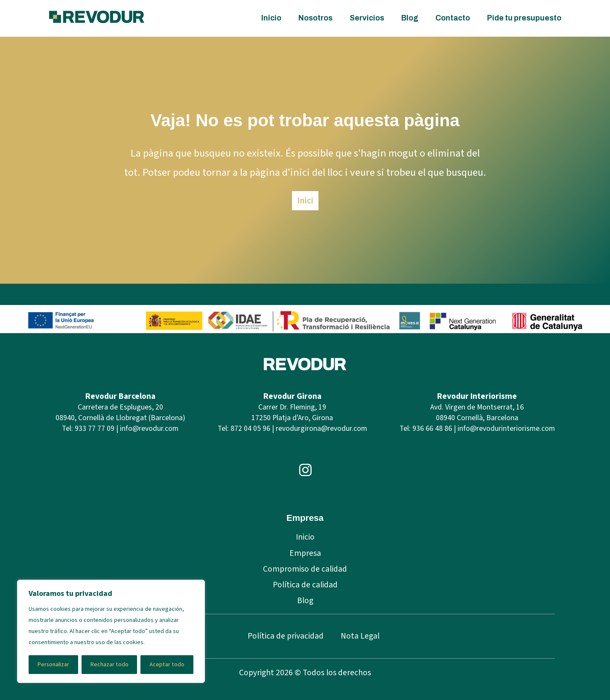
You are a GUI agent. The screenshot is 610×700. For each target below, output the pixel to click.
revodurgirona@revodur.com (321, 428)
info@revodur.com (149, 428)
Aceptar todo (167, 665)
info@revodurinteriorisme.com (506, 428)
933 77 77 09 (95, 428)
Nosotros (315, 18)
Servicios (367, 18)
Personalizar (53, 665)
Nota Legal (360, 636)
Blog (410, 18)
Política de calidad (305, 585)
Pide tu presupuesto (524, 18)
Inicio (271, 18)
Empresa (305, 553)
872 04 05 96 (250, 428)
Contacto (453, 18)
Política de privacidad (286, 636)
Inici (305, 200)
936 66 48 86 (432, 428)
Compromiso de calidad (305, 569)
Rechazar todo (109, 665)
